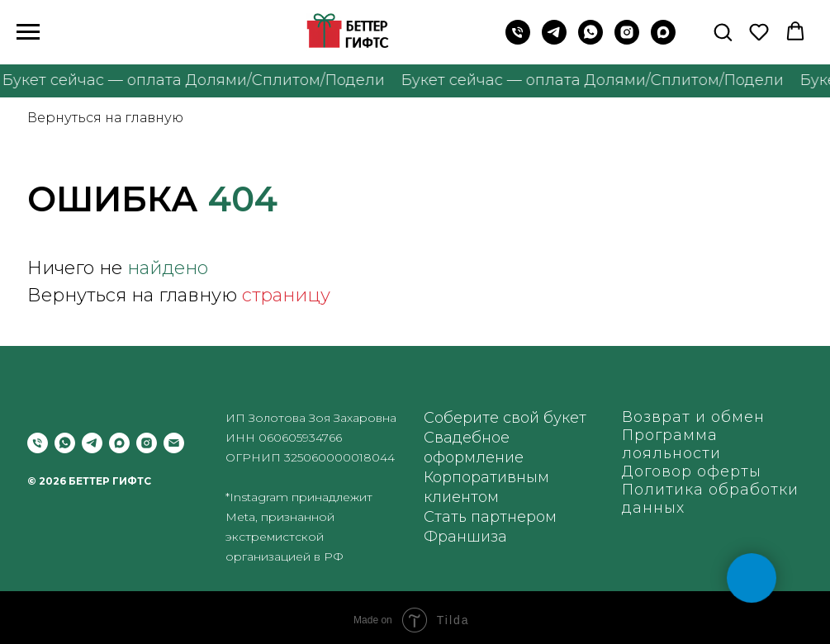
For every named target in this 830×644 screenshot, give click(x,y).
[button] (723, 31)
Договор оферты (692, 471)
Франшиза (465, 537)
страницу (286, 295)
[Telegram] (554, 40)
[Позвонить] (38, 443)
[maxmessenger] (663, 40)
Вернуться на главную (105, 118)
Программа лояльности (671, 444)
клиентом (461, 497)
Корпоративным (486, 477)
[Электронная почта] (174, 443)
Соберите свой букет (505, 418)
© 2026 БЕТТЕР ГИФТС (89, 481)
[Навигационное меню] (28, 32)
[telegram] (92, 443)
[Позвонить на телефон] (518, 40)
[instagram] (627, 40)
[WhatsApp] (590, 40)
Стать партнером (490, 517)
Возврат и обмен (693, 417)
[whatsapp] (65, 443)
